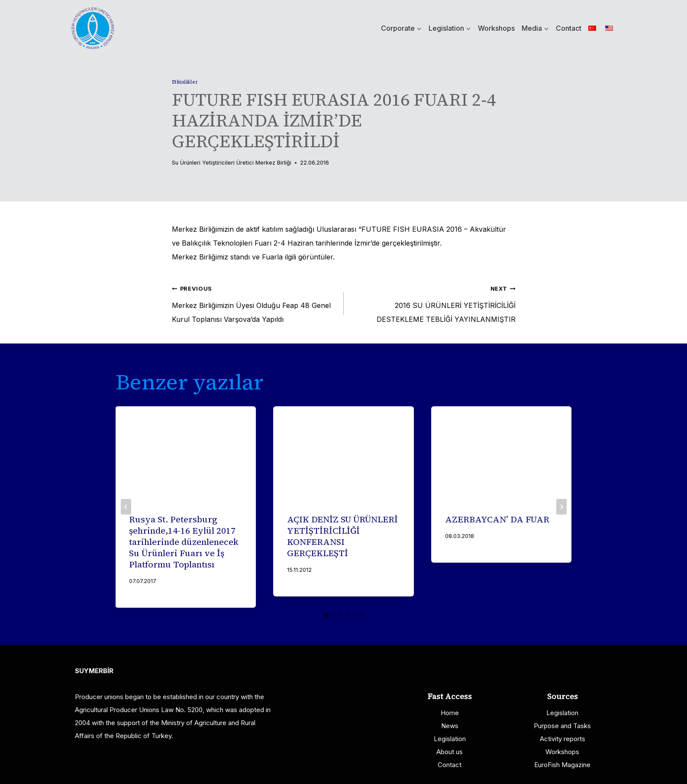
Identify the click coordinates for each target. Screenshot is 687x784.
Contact (569, 28)
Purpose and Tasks (562, 726)
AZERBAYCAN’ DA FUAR (497, 519)
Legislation (450, 739)
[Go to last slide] (126, 507)
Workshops (496, 28)
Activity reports (563, 739)
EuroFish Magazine (562, 765)
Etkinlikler (185, 82)
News (450, 726)
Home (450, 713)
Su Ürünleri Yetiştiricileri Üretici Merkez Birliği (232, 163)
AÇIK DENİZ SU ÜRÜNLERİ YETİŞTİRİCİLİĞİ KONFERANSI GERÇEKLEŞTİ (342, 536)
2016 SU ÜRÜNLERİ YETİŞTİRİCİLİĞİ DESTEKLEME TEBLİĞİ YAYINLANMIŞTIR (433, 302)
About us (450, 752)
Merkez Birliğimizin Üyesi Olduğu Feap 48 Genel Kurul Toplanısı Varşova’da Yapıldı (254, 302)
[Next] (561, 507)
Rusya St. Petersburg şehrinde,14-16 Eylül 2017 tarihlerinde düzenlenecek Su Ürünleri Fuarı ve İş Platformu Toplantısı (184, 542)
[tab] (326, 615)
